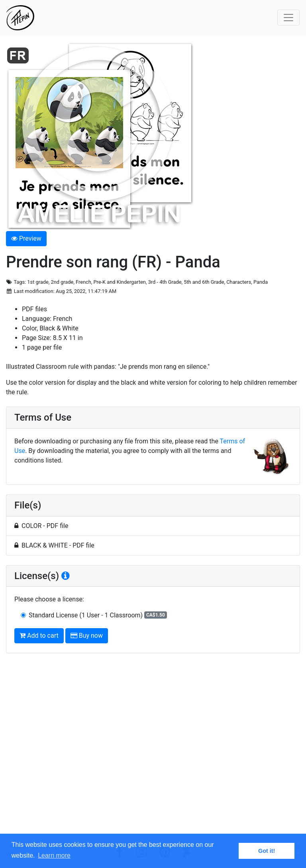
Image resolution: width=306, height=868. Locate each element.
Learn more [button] (54, 855)
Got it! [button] (267, 851)
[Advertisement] (153, 751)
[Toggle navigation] (288, 18)
